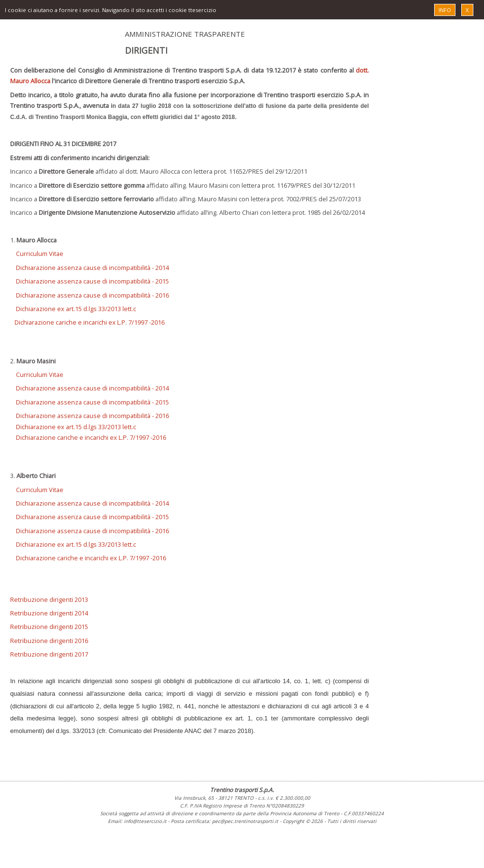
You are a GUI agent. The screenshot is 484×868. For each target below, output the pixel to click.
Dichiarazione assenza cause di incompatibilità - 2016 (92, 295)
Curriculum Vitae (40, 254)
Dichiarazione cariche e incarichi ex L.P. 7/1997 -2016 (90, 322)
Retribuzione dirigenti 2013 (49, 599)
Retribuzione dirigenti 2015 (49, 627)
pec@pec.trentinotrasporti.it (245, 821)
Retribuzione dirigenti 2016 (49, 641)
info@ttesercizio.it (145, 821)
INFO (445, 10)
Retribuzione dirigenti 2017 (49, 654)
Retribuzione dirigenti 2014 (49, 613)
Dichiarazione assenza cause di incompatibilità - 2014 (92, 268)
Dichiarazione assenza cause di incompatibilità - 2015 (92, 281)
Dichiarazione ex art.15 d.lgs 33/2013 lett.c (73, 309)
